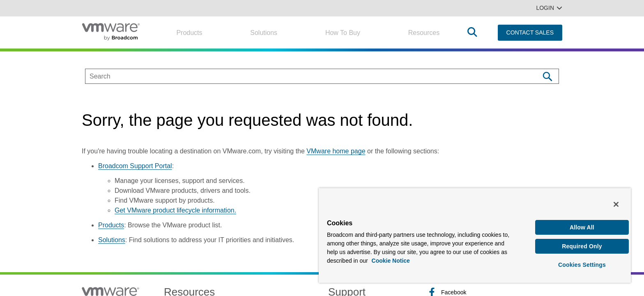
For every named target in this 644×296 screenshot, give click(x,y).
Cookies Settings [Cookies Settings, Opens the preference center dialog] (582, 265)
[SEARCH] (304, 76)
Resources (424, 33)
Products (189, 33)
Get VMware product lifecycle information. (175, 210)
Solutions (264, 33)
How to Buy (343, 33)
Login (549, 8)
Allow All (582, 227)
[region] (475, 235)
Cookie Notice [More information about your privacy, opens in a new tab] (391, 261)
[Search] (547, 76)
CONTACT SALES (530, 32)
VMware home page (336, 151)
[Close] (616, 204)
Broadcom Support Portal (135, 166)
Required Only (582, 246)
